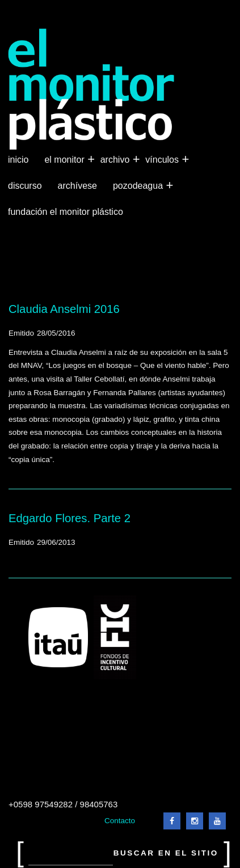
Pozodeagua (139, 186)
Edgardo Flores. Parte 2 (70, 518)
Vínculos (163, 160)
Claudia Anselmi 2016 (64, 309)
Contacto (120, 821)
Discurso (25, 186)
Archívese (77, 186)
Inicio (18, 160)
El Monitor (65, 160)
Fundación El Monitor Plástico (66, 212)
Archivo (116, 160)
